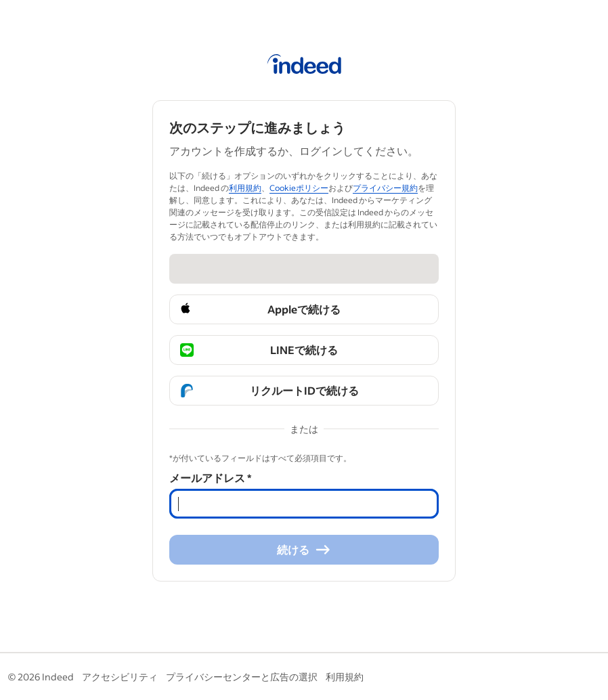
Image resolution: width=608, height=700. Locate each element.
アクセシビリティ (120, 677)
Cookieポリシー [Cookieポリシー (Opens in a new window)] (299, 188)
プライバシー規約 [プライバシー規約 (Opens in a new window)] (385, 188)
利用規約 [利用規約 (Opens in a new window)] (245, 188)
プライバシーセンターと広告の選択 (242, 677)
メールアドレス (210, 478)
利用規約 (345, 677)
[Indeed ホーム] (304, 66)
